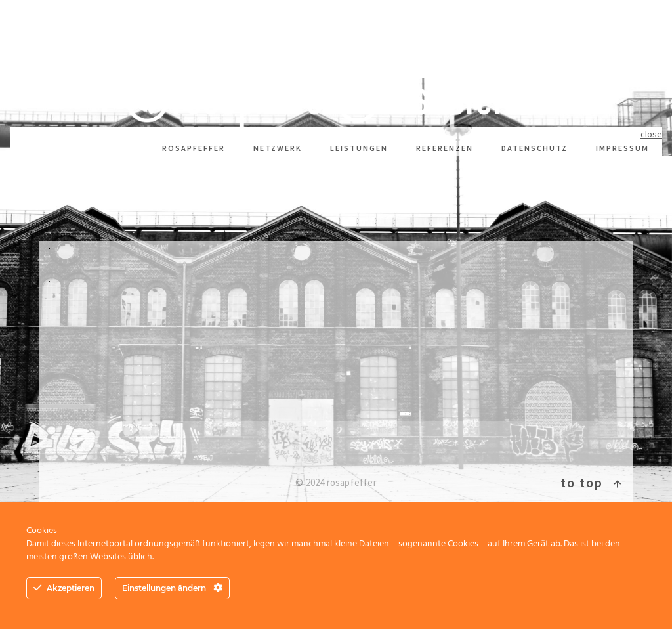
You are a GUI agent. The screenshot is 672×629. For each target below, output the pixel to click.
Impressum (622, 148)
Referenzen (445, 148)
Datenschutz (535, 148)
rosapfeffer (194, 148)
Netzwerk (278, 148)
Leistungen (359, 148)
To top (592, 482)
